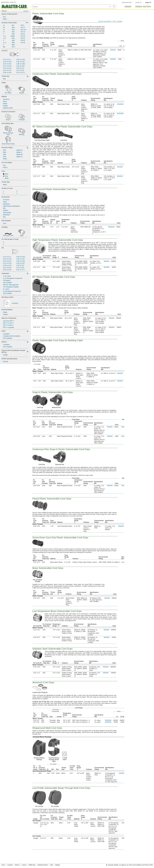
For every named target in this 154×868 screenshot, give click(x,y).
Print (114, 21)
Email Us (138, 3)
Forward (120, 21)
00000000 (120, 104)
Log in (148, 3)
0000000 (113, 50)
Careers (24, 865)
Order (128, 7)
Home (3, 865)
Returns (17, 865)
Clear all (26, 11)
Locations (10, 865)
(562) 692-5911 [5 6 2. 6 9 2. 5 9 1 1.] (127, 3)
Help (52, 865)
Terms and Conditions (135, 865)
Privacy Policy (149, 865)
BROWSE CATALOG (10, 2)
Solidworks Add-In (43, 865)
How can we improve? (105, 21)
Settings (58, 865)
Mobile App (32, 865)
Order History (143, 7)
